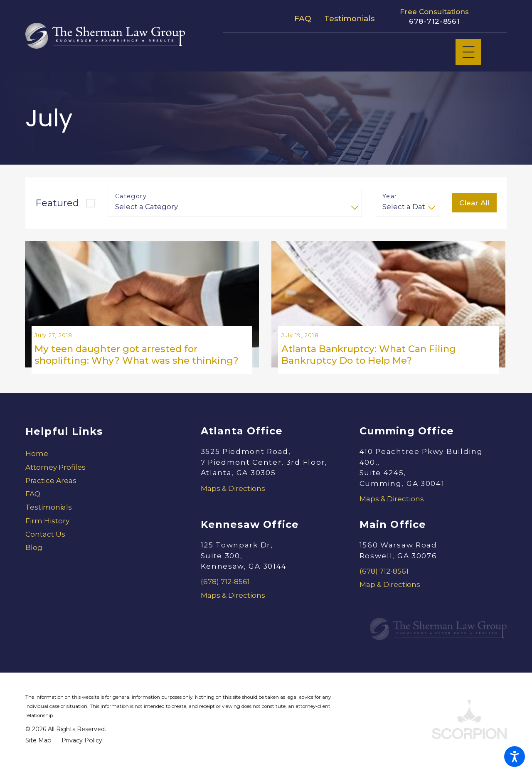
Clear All (474, 203)
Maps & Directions (233, 505)
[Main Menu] (469, 52)
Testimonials (350, 18)
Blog (34, 565)
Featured (57, 203)
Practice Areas (51, 498)
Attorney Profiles (55, 484)
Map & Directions (390, 601)
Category (131, 196)
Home (37, 471)
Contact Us (45, 551)
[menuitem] (99, 471)
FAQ (303, 18)
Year (390, 196)
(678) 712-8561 (225, 599)
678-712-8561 (434, 21)
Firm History (47, 538)
